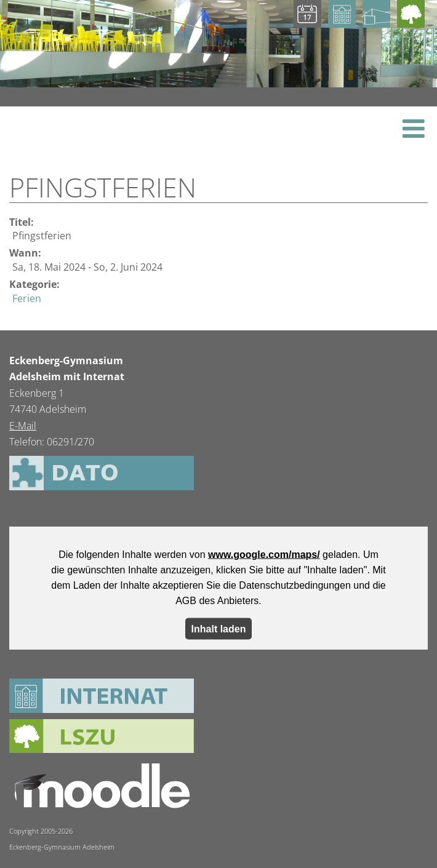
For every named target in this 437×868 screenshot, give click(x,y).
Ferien (27, 298)
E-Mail (23, 426)
